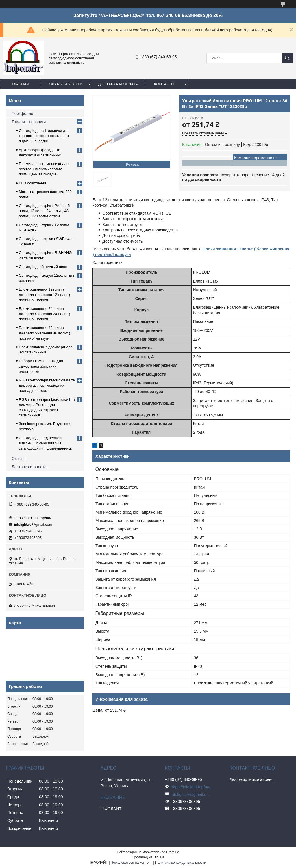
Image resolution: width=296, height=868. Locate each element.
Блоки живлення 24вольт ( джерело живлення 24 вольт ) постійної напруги (45, 314)
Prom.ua (173, 852)
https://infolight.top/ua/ (33, 518)
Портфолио (22, 113)
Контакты (164, 84)
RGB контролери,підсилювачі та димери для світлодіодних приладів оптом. (47, 385)
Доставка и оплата (118, 84)
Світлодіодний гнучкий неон (43, 267)
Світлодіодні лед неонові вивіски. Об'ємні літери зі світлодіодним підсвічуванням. (45, 443)
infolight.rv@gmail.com (33, 524)
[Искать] (287, 58)
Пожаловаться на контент (131, 863)
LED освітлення (32, 183)
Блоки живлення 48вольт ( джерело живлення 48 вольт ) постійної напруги (45, 333)
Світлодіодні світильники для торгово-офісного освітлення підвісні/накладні (44, 136)
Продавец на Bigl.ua (148, 857)
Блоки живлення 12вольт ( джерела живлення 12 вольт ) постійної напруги (44, 294)
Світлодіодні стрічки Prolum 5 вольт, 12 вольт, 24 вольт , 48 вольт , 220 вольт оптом (44, 211)
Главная (21, 84)
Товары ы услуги (65, 84)
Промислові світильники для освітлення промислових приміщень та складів (44, 169)
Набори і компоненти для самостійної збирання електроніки (41, 366)
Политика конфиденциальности (181, 863)
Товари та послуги (29, 122)
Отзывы (19, 459)
